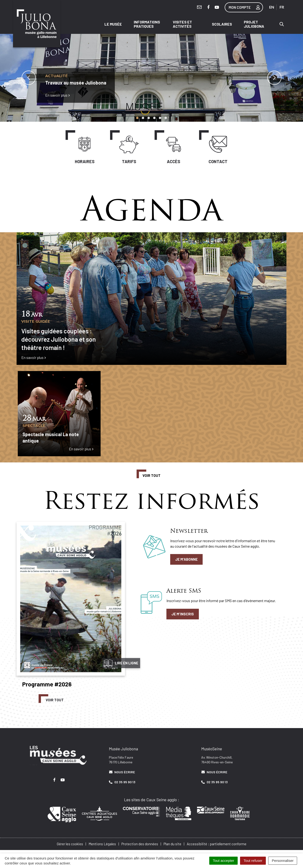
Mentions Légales (102, 842)
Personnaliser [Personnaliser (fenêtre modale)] (283, 861)
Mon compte (246, 7)
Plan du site (172, 842)
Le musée (113, 23)
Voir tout (151, 474)
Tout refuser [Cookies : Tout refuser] (253, 861)
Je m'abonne (186, 558)
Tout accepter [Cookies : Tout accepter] (223, 861)
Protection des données (140, 842)
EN (272, 7)
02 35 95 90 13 (122, 781)
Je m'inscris (183, 613)
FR (282, 7)
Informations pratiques (147, 23)
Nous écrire (122, 771)
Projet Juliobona (254, 23)
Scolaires (222, 23)
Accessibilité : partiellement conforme (217, 842)
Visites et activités (182, 23)
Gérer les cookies (70, 842)
